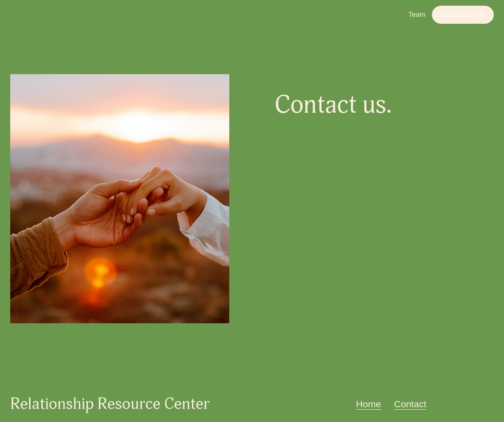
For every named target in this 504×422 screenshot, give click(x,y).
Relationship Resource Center (87, 15)
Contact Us (463, 15)
